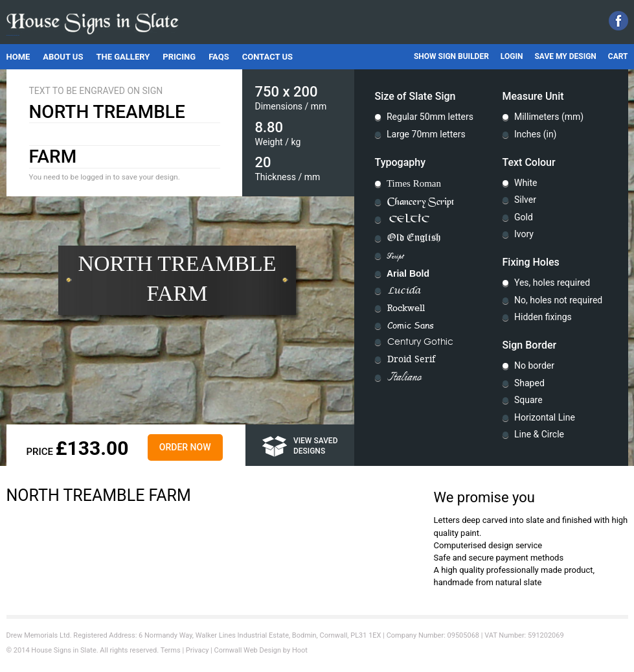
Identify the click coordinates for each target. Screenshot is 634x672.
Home (18, 57)
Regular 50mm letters (430, 117)
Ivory (524, 234)
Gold (524, 217)
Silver (525, 200)
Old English (414, 238)
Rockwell (406, 308)
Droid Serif (411, 359)
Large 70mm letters (426, 134)
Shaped (529, 383)
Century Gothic (420, 342)
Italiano (404, 378)
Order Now (185, 447)
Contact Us (267, 57)
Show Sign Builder (451, 56)
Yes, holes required (552, 283)
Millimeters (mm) (549, 117)
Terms (171, 650)
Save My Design (565, 56)
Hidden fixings (543, 317)
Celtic (409, 220)
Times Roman (414, 183)
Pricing (179, 57)
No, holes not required (558, 300)
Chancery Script (421, 202)
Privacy (198, 650)
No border (534, 365)
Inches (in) (536, 134)
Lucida (404, 291)
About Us (63, 57)
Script (395, 256)
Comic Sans (411, 325)
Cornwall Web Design (248, 650)
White (526, 183)
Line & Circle (539, 434)
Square (528, 400)
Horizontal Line (545, 417)
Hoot (300, 650)
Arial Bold (408, 273)
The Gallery (123, 57)
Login (512, 56)
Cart (618, 56)
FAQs (219, 57)
